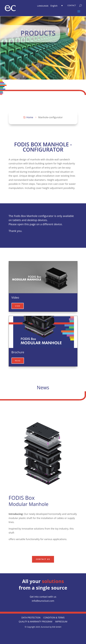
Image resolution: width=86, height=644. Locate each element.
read (18, 361)
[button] (57, 6)
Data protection (31, 618)
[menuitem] (51, 5)
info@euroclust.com (43, 601)
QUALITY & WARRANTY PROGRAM (35, 622)
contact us (43, 559)
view (18, 306)
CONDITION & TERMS (54, 618)
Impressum (61, 622)
